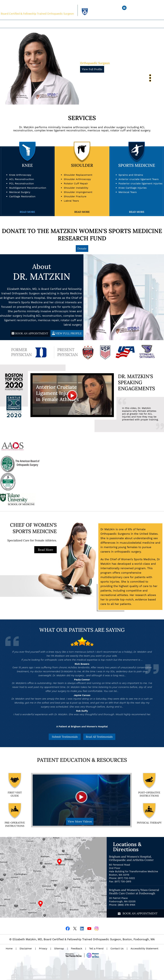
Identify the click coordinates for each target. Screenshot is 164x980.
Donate (82, 249)
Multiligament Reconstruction (28, 188)
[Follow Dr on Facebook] (68, 928)
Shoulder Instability (76, 188)
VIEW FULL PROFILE (69, 333)
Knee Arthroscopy (20, 175)
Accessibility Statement (144, 949)
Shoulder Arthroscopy (77, 179)
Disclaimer (26, 949)
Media (97, 24)
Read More (27, 212)
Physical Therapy (149, 823)
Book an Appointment (145, 8)
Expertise (70, 24)
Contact (119, 24)
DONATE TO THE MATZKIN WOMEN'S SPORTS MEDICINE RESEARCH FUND (82, 235)
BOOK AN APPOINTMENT (32, 333)
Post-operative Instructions (149, 794)
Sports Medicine (137, 165)
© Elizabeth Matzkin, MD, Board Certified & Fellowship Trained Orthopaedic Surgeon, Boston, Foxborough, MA (82, 939)
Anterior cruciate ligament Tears (139, 179)
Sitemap (59, 949)
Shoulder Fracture (75, 196)
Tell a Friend (96, 949)
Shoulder (82, 165)
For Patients (85, 24)
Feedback (77, 949)
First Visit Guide (15, 794)
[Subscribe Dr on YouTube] (89, 928)
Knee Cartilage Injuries (133, 188)
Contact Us (117, 949)
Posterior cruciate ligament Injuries (141, 183)
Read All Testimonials (99, 737)
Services (82, 118)
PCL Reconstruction (21, 183)
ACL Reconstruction (22, 179)
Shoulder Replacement (78, 175)
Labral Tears (71, 201)
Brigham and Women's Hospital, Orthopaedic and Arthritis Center (131, 858)
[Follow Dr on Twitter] (75, 928)
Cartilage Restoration (22, 196)
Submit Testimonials (65, 737)
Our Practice (55, 24)
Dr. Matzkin (100, 55)
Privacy (43, 949)
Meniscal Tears (128, 192)
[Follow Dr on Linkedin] (82, 928)
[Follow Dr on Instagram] (96, 928)
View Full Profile (92, 69)
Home (42, 24)
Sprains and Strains (131, 175)
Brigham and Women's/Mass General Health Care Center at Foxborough (134, 892)
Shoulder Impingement (78, 192)
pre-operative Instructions (15, 824)
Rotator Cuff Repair (76, 183)
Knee (27, 165)
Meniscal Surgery (20, 192)
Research (107, 24)
